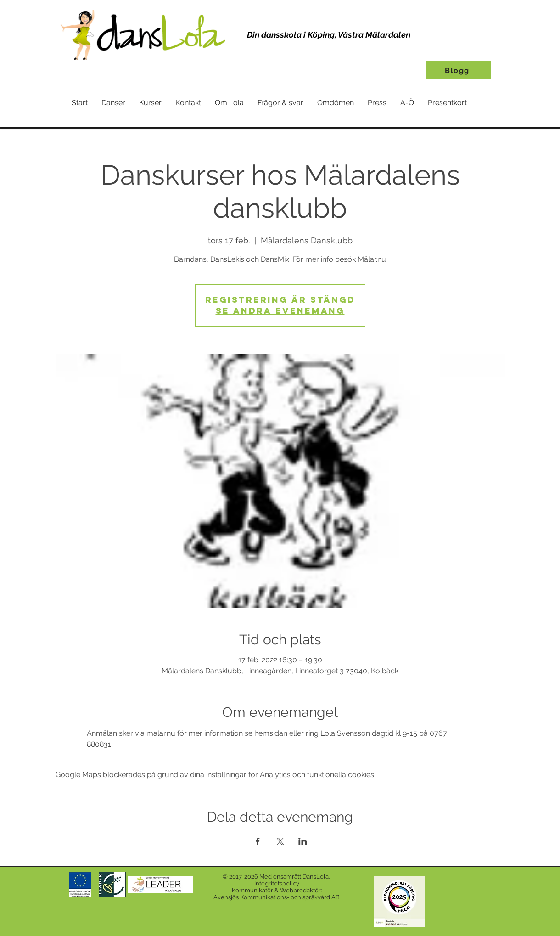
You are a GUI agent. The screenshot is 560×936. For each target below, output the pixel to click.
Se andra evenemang (280, 311)
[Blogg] (458, 70)
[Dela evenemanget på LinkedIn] (303, 841)
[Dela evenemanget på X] (280, 841)
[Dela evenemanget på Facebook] (258, 841)
